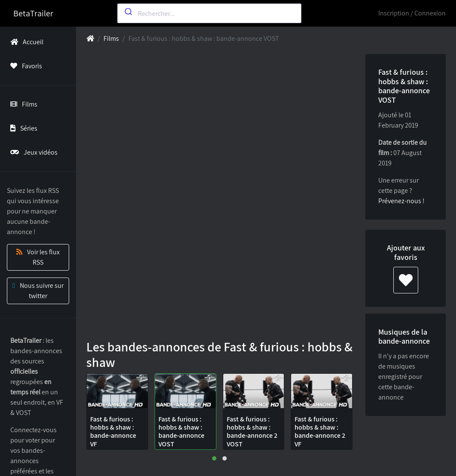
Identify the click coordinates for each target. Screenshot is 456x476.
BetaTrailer (33, 13)
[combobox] (209, 13)
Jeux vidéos (32, 152)
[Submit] (128, 12)
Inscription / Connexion (412, 13)
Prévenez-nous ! (401, 201)
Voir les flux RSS (38, 257)
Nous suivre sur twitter (38, 291)
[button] (214, 458)
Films (22, 104)
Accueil (25, 42)
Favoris (24, 66)
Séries (22, 128)
